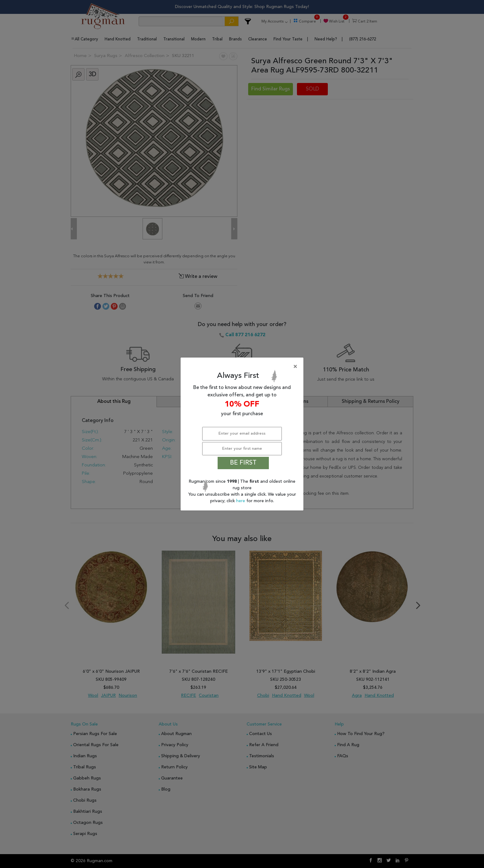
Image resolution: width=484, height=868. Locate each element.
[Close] (243, 367)
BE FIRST (243, 463)
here (241, 501)
